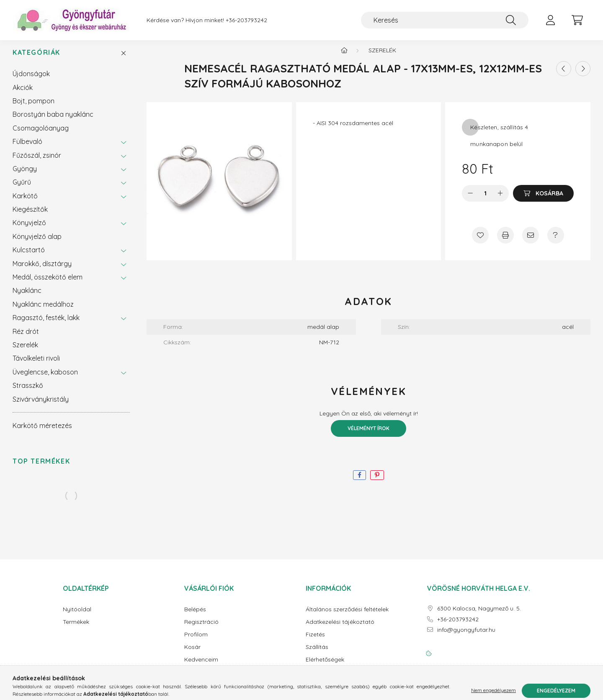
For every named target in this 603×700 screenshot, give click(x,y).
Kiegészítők (30, 216)
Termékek (76, 629)
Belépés (195, 616)
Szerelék (25, 351)
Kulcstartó (29, 256)
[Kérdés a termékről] (556, 242)
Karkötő (25, 203)
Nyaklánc (27, 297)
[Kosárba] (543, 200)
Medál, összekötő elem (48, 284)
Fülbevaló (27, 148)
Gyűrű (22, 189)
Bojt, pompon (33, 108)
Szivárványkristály (41, 406)
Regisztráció (201, 629)
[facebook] (359, 482)
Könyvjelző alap (37, 243)
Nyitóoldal (77, 616)
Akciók (23, 94)
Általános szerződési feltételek (347, 616)
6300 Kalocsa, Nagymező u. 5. (479, 615)
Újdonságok (31, 80)
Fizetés (315, 641)
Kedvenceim (201, 666)
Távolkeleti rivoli (36, 365)
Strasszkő (28, 392)
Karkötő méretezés (42, 432)
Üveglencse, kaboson (45, 379)
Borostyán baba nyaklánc (53, 121)
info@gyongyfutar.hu (466, 637)
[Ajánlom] (531, 242)
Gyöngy (25, 175)
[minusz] (470, 200)
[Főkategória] (344, 57)
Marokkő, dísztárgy (42, 270)
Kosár (192, 654)
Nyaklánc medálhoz (43, 311)
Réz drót (26, 338)
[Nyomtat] (505, 242)
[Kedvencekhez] (480, 242)
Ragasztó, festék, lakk (46, 324)
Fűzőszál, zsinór (37, 162)
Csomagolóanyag (41, 135)
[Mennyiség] (486, 200)
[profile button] (550, 20)
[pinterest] (377, 482)
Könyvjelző (29, 229)
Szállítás (317, 654)
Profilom (196, 641)
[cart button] (577, 20)
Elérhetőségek (325, 666)
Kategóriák (36, 59)
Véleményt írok (368, 435)
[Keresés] (445, 20)
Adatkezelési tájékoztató (340, 629)
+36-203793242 (246, 20)
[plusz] (500, 200)
